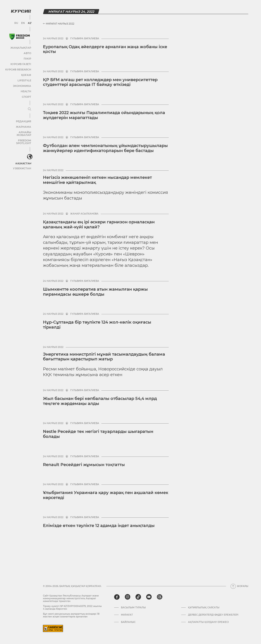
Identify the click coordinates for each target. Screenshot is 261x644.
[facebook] (117, 597)
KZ (29, 23)
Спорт (27, 96)
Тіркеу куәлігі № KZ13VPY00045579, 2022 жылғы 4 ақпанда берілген (72, 608)
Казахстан (23, 157)
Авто (27, 53)
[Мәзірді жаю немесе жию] (29, 109)
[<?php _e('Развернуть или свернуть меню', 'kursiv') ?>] (29, 151)
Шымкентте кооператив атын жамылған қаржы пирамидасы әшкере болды (95, 292)
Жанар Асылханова (84, 214)
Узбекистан (23, 162)
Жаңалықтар (21, 47)
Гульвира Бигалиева (85, 39)
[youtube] (149, 597)
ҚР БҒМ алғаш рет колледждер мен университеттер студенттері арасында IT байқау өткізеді (100, 82)
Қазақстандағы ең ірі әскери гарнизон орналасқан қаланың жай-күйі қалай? (99, 225)
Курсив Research (19, 69)
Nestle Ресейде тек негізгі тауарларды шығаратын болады (98, 434)
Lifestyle (25, 80)
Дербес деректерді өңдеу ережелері (213, 615)
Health (26, 91)
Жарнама (24, 126)
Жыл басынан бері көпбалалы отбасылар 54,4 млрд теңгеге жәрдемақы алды (100, 401)
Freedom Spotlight (18, 137)
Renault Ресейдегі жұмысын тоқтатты (84, 465)
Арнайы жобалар (18, 132)
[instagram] (128, 597)
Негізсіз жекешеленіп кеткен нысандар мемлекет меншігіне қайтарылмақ (97, 180)
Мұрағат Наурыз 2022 (59, 24)
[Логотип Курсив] (20, 11)
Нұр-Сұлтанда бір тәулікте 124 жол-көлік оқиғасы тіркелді (97, 325)
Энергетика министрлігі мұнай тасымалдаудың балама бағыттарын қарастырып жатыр (104, 357)
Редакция (24, 121)
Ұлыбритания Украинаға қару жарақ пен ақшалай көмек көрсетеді (106, 495)
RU (16, 23)
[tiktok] (138, 597)
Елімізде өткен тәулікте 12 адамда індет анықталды (99, 526)
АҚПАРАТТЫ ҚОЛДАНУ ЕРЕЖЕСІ (208, 622)
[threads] (160, 597)
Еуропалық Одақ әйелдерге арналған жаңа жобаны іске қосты (105, 49)
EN (23, 23)
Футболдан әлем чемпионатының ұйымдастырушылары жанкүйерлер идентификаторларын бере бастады (105, 148)
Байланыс (128, 622)
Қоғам (26, 75)
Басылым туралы (133, 608)
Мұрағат (127, 615)
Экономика (23, 86)
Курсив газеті (21, 64)
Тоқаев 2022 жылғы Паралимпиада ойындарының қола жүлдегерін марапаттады (104, 115)
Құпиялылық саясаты (204, 608)
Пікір (28, 58)
